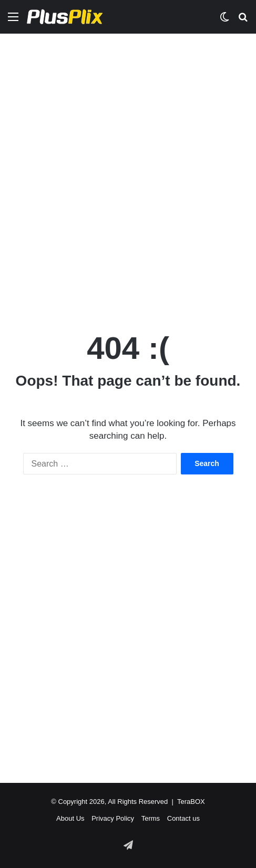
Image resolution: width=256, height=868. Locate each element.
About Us (70, 818)
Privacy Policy (113, 818)
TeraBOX (191, 802)
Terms (151, 818)
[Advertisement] (128, 172)
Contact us (183, 818)
